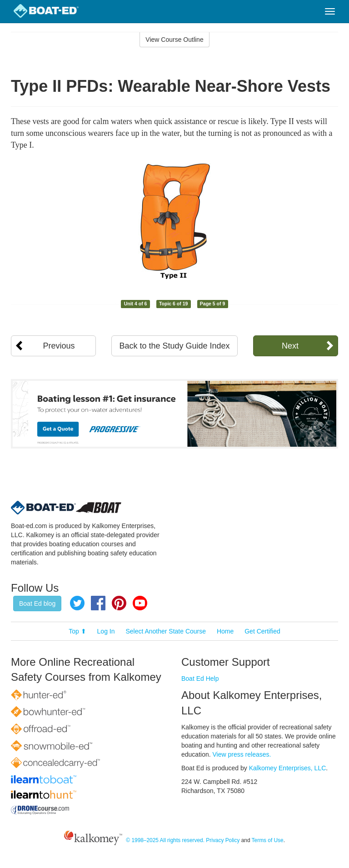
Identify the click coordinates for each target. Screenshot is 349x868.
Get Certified (262, 631)
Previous (59, 346)
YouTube (140, 603)
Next (290, 346)
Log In (106, 631)
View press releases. (242, 754)
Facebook (98, 603)
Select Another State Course (166, 631)
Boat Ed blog (37, 604)
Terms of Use (268, 840)
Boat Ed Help (200, 678)
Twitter (77, 603)
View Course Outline (174, 40)
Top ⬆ (77, 631)
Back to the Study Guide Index (174, 346)
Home (225, 631)
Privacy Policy (223, 840)
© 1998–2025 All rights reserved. (165, 840)
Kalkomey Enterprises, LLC (288, 768)
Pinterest (119, 603)
